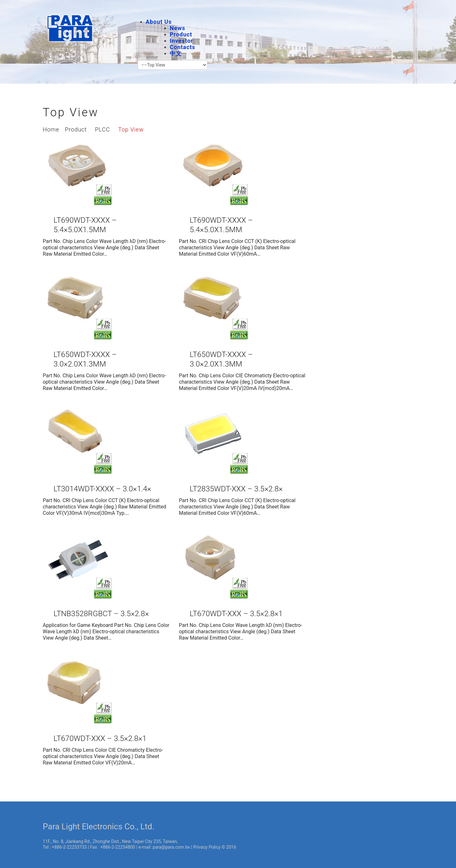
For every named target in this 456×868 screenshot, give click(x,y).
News (177, 28)
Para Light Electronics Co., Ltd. (98, 827)
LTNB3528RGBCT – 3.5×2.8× (101, 614)
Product (181, 34)
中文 (176, 53)
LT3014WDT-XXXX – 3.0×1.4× (102, 489)
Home (51, 129)
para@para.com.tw (171, 847)
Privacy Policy (207, 847)
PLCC (102, 129)
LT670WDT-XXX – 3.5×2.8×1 (236, 614)
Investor (181, 41)
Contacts (182, 47)
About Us (159, 22)
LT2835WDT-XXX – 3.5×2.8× (236, 489)
